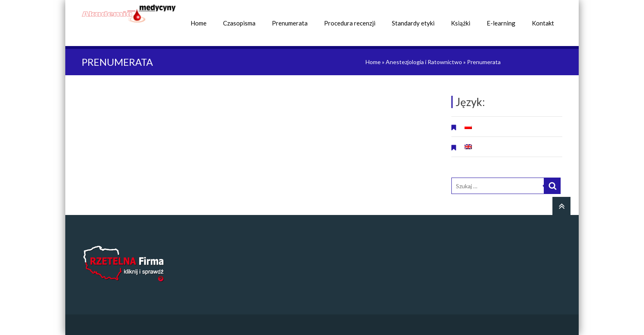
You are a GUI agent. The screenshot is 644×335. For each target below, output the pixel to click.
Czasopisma (239, 23)
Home (199, 23)
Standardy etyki (413, 23)
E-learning (501, 23)
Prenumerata (290, 23)
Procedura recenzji (350, 23)
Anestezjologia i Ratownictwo (424, 62)
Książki (461, 23)
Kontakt (543, 23)
